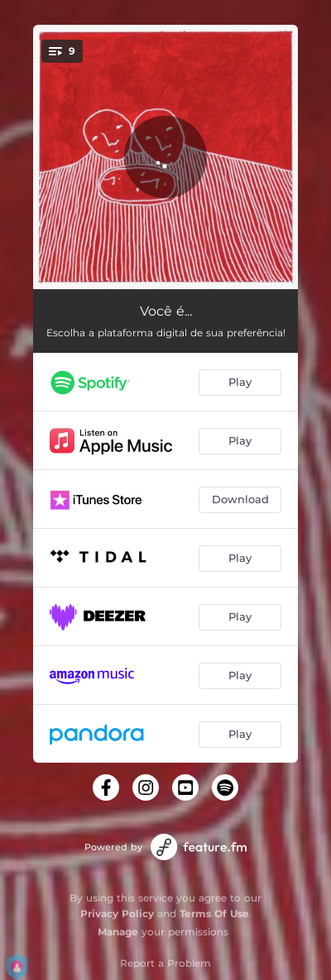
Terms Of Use (214, 913)
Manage (118, 932)
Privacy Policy (117, 913)
